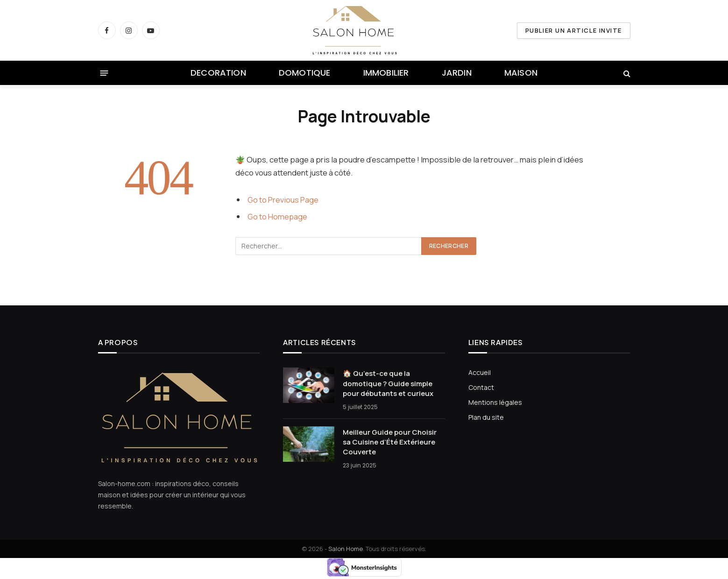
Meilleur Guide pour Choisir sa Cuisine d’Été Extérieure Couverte (390, 442)
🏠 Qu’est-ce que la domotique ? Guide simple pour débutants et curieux (388, 383)
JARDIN (457, 73)
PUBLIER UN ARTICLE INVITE (574, 30)
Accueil (480, 372)
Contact (481, 387)
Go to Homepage (278, 216)
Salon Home (346, 549)
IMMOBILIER (386, 73)
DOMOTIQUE (305, 73)
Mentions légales (495, 402)
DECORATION (218, 73)
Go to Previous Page (283, 200)
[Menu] (104, 73)
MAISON (521, 73)
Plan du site (486, 417)
